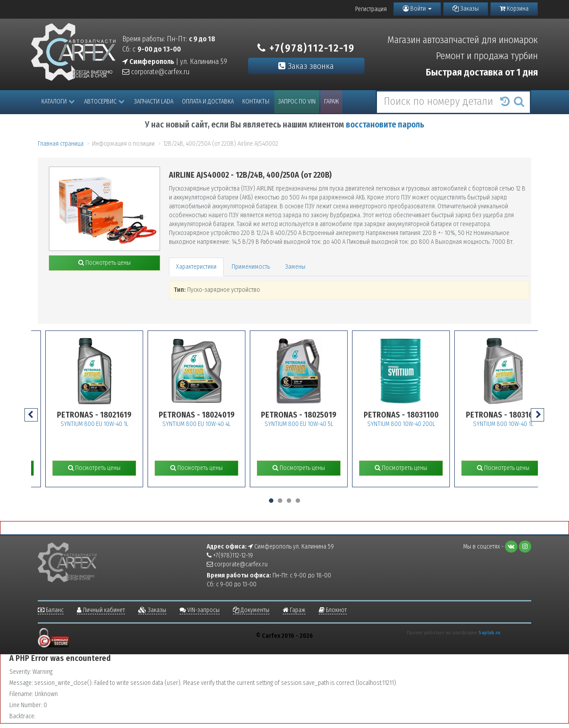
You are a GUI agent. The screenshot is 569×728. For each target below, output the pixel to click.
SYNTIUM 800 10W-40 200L (415, 424)
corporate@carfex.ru (156, 72)
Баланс (51, 610)
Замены (295, 267)
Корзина (514, 9)
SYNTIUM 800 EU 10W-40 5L (312, 424)
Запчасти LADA (154, 101)
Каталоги (58, 101)
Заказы (466, 9)
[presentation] (31, 415)
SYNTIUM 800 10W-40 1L (517, 424)
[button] (271, 501)
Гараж (331, 101)
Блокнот (333, 610)
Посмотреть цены (104, 263)
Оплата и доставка (208, 101)
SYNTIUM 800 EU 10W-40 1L (108, 424)
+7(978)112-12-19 (306, 48)
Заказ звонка (306, 66)
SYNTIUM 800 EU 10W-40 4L (210, 424)
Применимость (251, 267)
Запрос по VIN (297, 101)
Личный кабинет (101, 610)
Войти (417, 9)
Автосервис (104, 101)
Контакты (256, 101)
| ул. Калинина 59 (175, 62)
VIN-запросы (200, 610)
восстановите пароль (385, 125)
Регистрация (371, 9)
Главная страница (61, 144)
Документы (251, 610)
